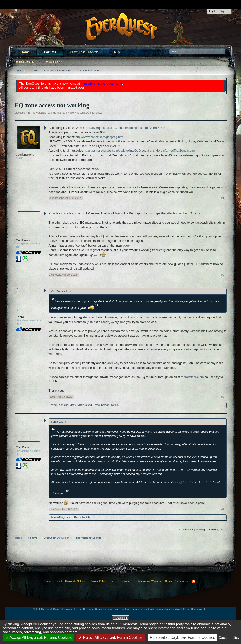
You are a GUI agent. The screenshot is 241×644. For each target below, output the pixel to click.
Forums (50, 52)
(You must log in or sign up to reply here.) (203, 530)
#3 (223, 397)
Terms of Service (120, 581)
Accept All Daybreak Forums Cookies (39, 638)
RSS (194, 581)
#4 (223, 509)
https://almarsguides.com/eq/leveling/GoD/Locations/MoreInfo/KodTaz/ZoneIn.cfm (139, 151)
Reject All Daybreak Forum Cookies (111, 638)
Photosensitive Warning (147, 581)
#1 (223, 198)
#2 (223, 275)
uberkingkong (77, 113)
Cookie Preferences (176, 581)
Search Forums (25, 62)
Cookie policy (229, 638)
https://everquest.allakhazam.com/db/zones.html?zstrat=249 (124, 128)
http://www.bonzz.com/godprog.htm (99, 137)
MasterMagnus (78, 405)
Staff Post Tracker (84, 52)
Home (25, 52)
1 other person (101, 405)
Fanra (20, 317)
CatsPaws (23, 240)
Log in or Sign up (219, 11)
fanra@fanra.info (192, 377)
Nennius (63, 405)
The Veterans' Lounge (43, 113)
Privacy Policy (98, 581)
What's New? (54, 62)
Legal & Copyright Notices (70, 581)
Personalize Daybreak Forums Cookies (183, 638)
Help (116, 52)
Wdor (54, 405)
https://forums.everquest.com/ (101, 84)
